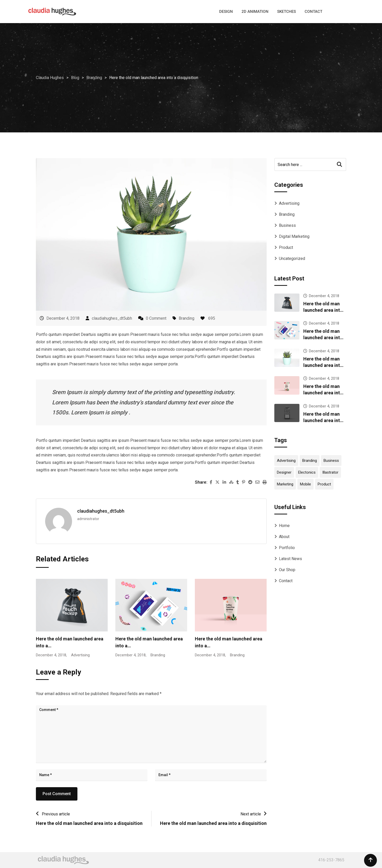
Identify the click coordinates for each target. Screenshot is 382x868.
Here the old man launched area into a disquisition (89, 823)
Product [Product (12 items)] (324, 484)
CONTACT (313, 12)
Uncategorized (292, 259)
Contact (286, 581)
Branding (187, 318)
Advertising (289, 203)
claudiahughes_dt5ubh (112, 318)
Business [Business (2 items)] (331, 461)
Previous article (56, 814)
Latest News (290, 559)
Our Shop (287, 570)
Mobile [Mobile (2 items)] (305, 484)
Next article (251, 814)
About (284, 537)
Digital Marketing (294, 236)
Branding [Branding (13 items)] (310, 461)
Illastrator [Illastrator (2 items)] (330, 472)
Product (286, 247)
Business (287, 225)
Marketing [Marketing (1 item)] (285, 484)
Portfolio (287, 548)
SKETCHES (286, 12)
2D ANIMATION (255, 12)
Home (284, 526)
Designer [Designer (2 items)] (284, 472)
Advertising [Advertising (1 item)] (286, 461)
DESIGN (226, 12)
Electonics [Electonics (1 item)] (307, 472)
